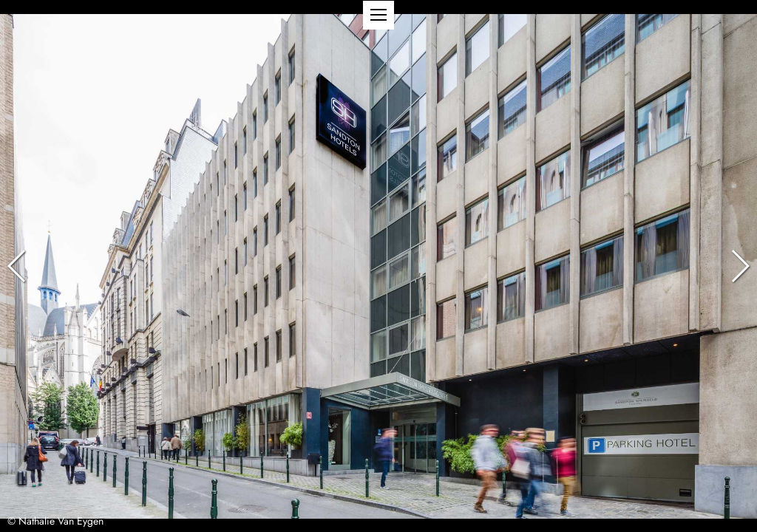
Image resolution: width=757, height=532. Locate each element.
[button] (378, 15)
